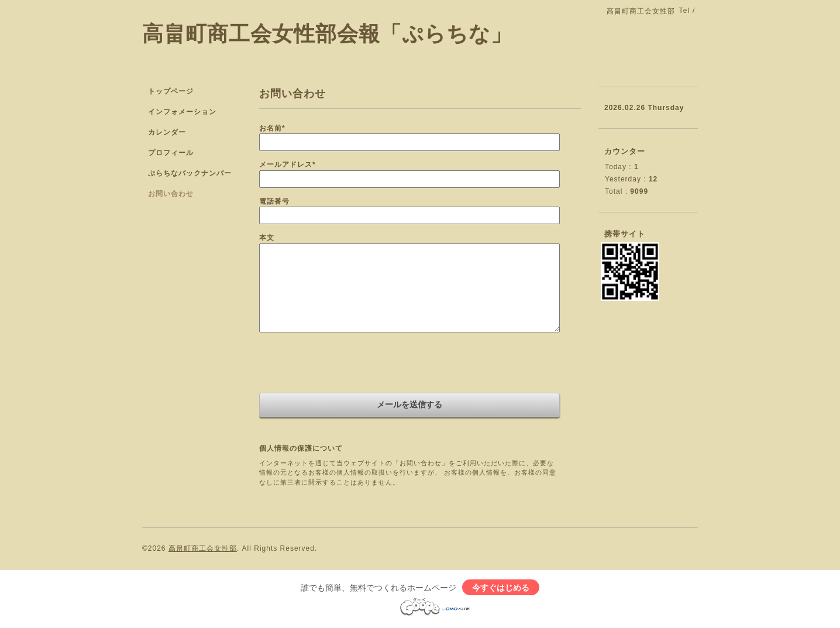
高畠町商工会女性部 (203, 548)
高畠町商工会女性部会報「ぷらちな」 (327, 34)
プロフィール (171, 153)
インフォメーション (182, 112)
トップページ (171, 91)
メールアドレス (288, 164)
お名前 (272, 128)
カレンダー (167, 132)
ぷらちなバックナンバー (190, 173)
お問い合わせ (171, 194)
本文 (267, 238)
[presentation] (348, 364)
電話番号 (274, 201)
